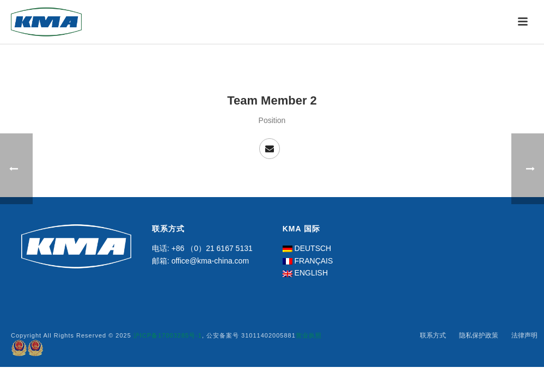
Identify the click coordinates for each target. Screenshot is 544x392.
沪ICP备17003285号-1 (168, 335)
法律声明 (524, 335)
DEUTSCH (313, 248)
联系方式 (433, 335)
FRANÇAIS (314, 261)
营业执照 (309, 335)
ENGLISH (311, 273)
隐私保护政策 (479, 335)
